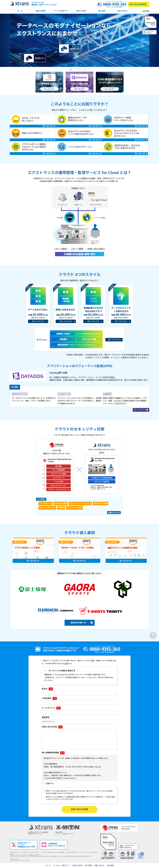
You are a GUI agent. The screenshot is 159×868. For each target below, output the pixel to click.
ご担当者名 (49, 698)
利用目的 (81, 776)
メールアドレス (51, 708)
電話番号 (46, 717)
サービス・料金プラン (61, 866)
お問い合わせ (99, 866)
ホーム (48, 866)
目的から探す (77, 866)
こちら (66, 664)
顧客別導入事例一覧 (78, 623)
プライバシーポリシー (15, 859)
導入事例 (88, 866)
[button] (71, 69)
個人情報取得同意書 (53, 753)
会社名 (47, 689)
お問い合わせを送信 (79, 809)
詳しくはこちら (140, 410)
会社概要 (146, 11)
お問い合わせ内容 (52, 727)
